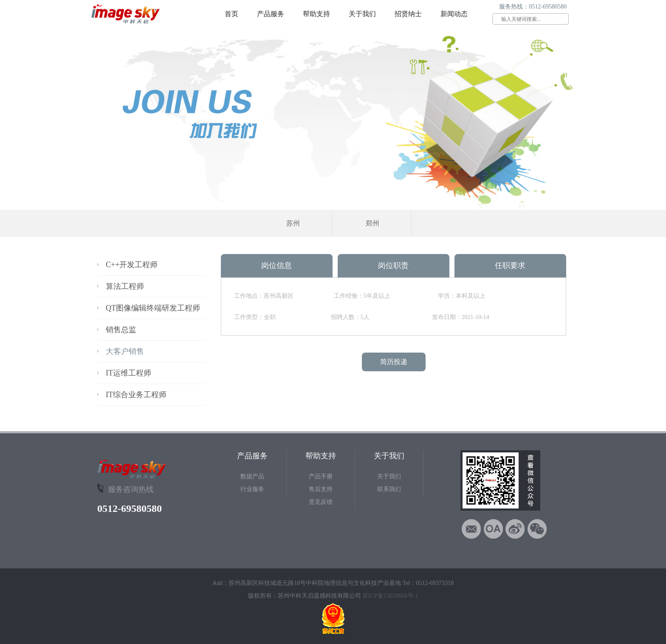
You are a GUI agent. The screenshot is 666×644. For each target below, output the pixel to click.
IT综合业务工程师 (136, 395)
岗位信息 (277, 266)
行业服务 (252, 489)
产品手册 (321, 476)
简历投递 (394, 362)
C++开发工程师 (132, 265)
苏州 (293, 223)
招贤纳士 (408, 14)
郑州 (373, 223)
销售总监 (121, 330)
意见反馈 (321, 502)
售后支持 (321, 489)
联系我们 (389, 489)
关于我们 (362, 14)
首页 (231, 14)
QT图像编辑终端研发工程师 (153, 308)
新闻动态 (454, 14)
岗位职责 (393, 266)
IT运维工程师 (128, 373)
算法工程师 (125, 286)
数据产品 (252, 476)
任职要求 (510, 266)
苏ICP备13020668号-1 (390, 596)
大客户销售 (125, 351)
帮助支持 (316, 14)
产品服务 (271, 14)
